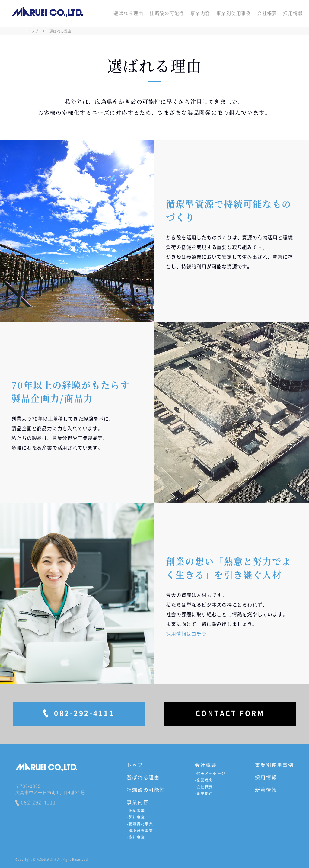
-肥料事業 (136, 811)
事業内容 (200, 13)
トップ (135, 765)
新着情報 (266, 790)
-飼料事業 (136, 817)
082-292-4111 (36, 803)
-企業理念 (204, 780)
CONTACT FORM (230, 713)
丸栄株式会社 (48, 13)
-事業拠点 (204, 793)
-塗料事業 (136, 837)
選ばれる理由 (128, 13)
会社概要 (267, 13)
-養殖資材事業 (140, 824)
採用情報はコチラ (186, 633)
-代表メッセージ (210, 774)
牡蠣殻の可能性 (167, 13)
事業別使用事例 (234, 13)
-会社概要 (204, 787)
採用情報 (293, 13)
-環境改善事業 (140, 831)
